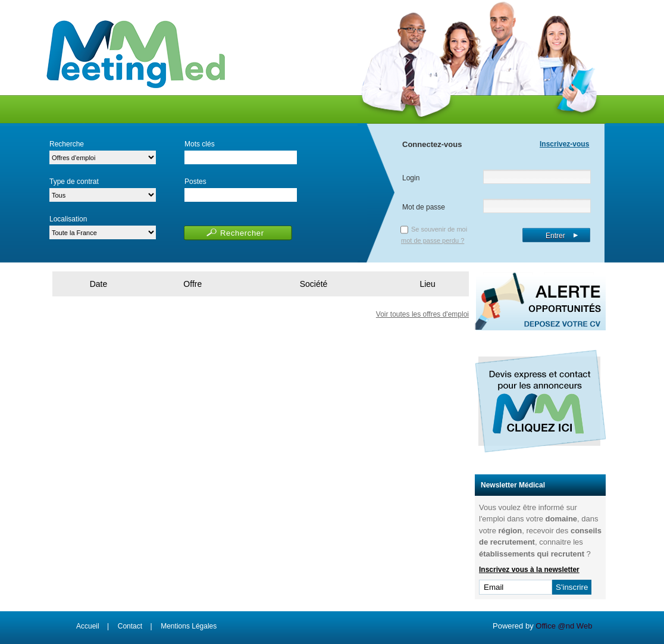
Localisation (68, 219)
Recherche (67, 144)
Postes (195, 182)
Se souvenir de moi (439, 229)
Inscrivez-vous (564, 144)
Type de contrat (74, 182)
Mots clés (200, 144)
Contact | (135, 626)
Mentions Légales (189, 626)
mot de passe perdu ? (433, 240)
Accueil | (93, 626)
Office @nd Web (564, 626)
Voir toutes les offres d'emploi (422, 314)
